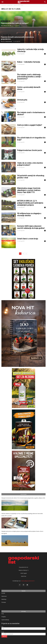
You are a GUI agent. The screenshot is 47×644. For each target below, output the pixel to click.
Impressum (4, 596)
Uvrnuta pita (22, 100)
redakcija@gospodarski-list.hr (28, 581)
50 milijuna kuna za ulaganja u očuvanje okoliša (29, 214)
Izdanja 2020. (10, 5)
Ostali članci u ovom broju (28, 239)
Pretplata (4, 617)
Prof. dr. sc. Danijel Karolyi (6, 41)
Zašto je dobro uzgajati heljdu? (30, 125)
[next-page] (26, 254)
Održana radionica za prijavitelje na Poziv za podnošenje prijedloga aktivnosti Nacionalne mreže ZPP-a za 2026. (22, 515)
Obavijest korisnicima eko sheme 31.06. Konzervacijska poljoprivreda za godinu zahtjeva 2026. (23, 498)
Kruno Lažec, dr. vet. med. (6, 26)
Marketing (4, 599)
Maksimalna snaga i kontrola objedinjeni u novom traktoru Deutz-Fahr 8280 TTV (29, 190)
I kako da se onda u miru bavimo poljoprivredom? (30, 164)
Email (3, 632)
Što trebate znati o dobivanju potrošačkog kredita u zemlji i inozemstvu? (29, 77)
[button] (45, 2)
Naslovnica (4, 5)
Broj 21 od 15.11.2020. (6, 21)
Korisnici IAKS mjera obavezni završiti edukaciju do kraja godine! (31, 227)
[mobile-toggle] (2, 2)
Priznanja (4, 602)
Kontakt (3, 593)
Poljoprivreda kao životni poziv (30, 150)
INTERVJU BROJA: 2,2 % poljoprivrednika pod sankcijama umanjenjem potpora (30, 203)
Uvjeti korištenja (5, 620)
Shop (3, 614)
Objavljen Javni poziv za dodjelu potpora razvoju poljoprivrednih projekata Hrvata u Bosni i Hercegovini (22, 532)
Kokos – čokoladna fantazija (29, 62)
